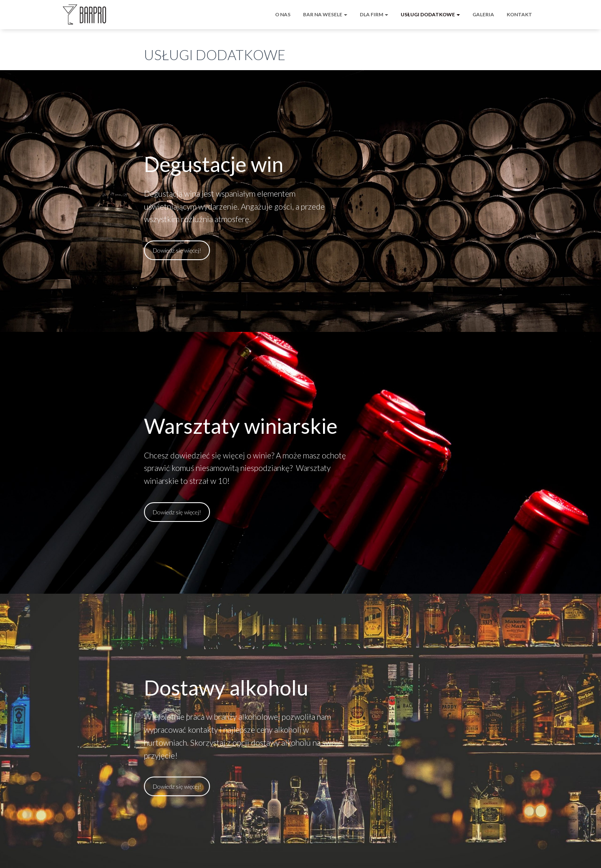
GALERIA (483, 14)
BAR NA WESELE (325, 14)
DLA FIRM (374, 14)
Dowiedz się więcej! (177, 250)
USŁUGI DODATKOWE (430, 14)
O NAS (283, 14)
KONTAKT (519, 14)
